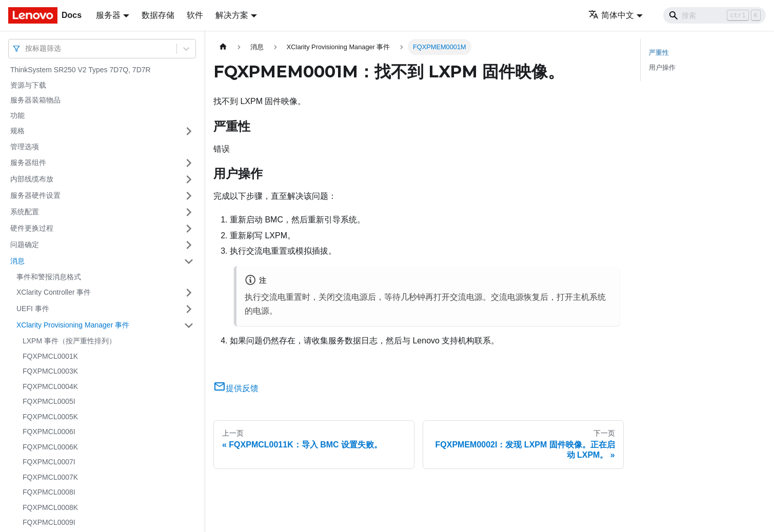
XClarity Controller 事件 (54, 292)
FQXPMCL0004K (50, 386)
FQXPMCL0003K (50, 371)
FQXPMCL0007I (49, 462)
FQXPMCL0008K (50, 507)
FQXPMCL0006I (49, 432)
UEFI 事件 (33, 309)
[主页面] (223, 47)
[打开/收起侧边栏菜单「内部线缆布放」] (189, 179)
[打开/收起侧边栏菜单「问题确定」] (189, 245)
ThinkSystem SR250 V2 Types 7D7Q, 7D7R (81, 70)
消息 (17, 261)
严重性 (659, 53)
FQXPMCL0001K (50, 356)
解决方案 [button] (232, 15)
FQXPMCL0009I (49, 522)
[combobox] (26, 48)
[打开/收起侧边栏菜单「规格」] (189, 131)
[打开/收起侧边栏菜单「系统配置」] (189, 212)
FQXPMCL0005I (49, 401)
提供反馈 (236, 388)
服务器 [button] (108, 15)
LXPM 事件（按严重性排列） (69, 341)
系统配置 (25, 212)
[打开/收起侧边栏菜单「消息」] (189, 261)
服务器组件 (28, 162)
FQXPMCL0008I (49, 492)
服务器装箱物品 (35, 100)
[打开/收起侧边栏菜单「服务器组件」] (189, 163)
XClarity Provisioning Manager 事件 (73, 325)
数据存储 (158, 15)
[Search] (715, 15)
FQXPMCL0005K (50, 417)
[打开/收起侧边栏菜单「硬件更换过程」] (189, 229)
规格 (17, 131)
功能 (17, 115)
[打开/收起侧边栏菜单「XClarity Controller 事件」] (189, 293)
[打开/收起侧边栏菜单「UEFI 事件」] (189, 309)
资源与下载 (28, 85)
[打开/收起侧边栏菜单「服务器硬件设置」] (189, 196)
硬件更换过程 (32, 228)
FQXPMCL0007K (50, 477)
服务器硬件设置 (35, 195)
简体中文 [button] (611, 15)
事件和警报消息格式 (49, 277)
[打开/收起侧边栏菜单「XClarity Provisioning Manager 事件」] (189, 325)
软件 (195, 15)
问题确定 (25, 244)
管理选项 (25, 147)
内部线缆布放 (32, 179)
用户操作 (662, 67)
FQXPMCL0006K (50, 447)
